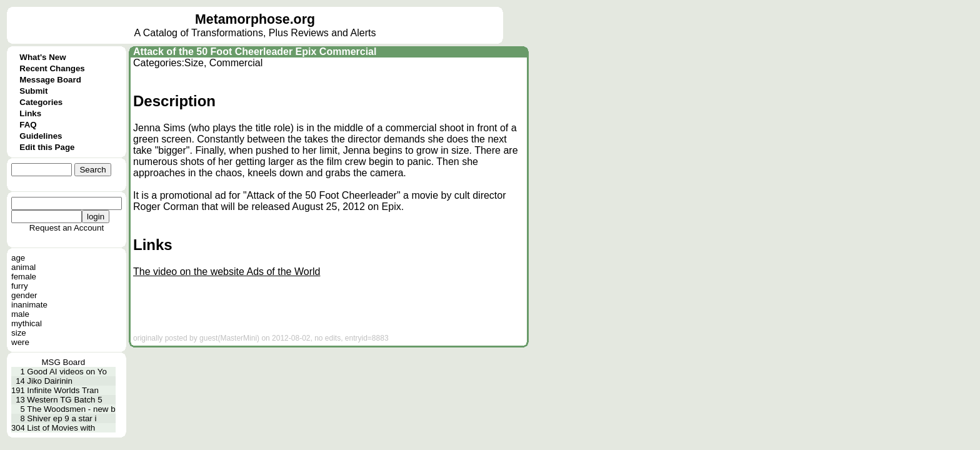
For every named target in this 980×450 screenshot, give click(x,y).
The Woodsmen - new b (71, 409)
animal (23, 267)
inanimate (29, 305)
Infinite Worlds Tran (63, 390)
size (19, 333)
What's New (42, 57)
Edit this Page (47, 147)
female (24, 277)
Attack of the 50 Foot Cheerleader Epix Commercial (255, 52)
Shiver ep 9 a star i (62, 418)
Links (30, 113)
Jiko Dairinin (50, 381)
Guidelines (41, 136)
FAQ (28, 125)
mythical (27, 323)
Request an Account (67, 228)
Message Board (50, 80)
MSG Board (63, 362)
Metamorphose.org (255, 19)
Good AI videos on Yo (67, 372)
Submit (33, 91)
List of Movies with (61, 428)
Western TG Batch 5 (64, 400)
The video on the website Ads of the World (227, 272)
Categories (41, 102)
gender (24, 295)
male (20, 314)
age (18, 258)
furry (20, 286)
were (20, 342)
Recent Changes (52, 68)
